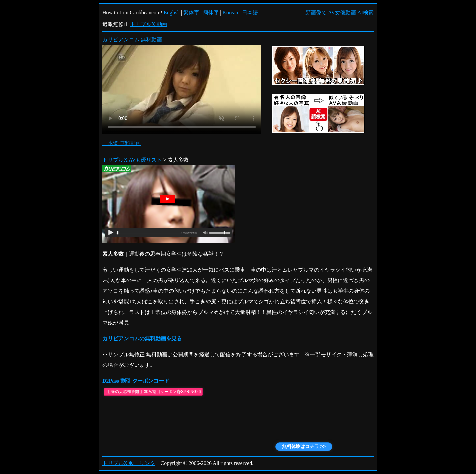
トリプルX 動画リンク (129, 463)
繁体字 (191, 12)
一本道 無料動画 (122, 143)
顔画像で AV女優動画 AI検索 (339, 12)
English (172, 12)
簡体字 (211, 12)
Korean (230, 12)
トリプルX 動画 (149, 24)
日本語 (250, 12)
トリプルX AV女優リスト (132, 160)
